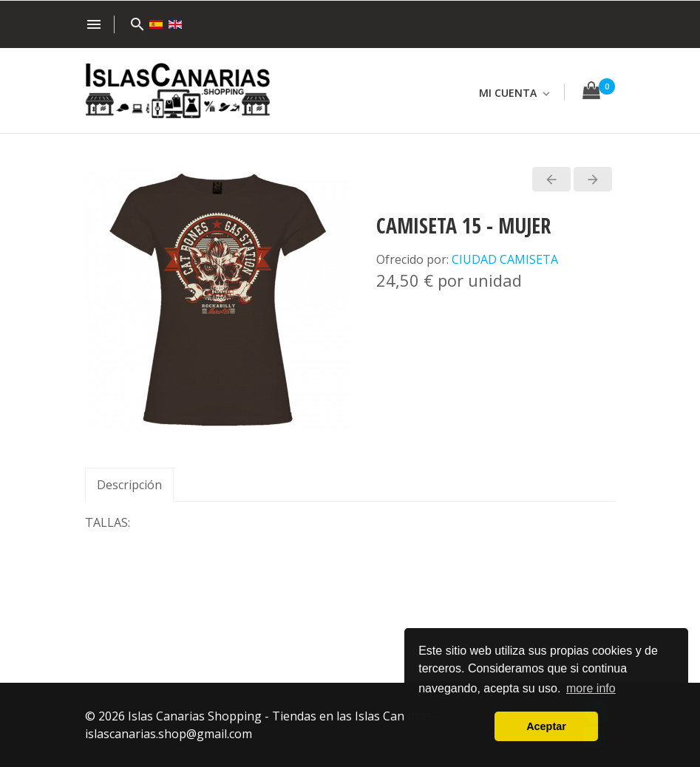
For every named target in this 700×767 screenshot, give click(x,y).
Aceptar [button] (546, 726)
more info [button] (591, 688)
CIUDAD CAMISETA (505, 259)
